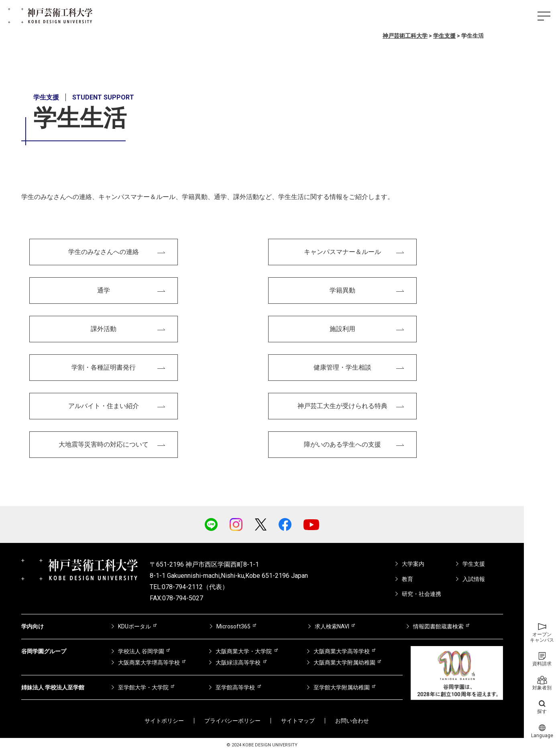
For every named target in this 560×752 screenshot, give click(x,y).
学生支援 (474, 564)
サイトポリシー (164, 721)
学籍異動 (342, 290)
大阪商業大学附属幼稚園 (344, 663)
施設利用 (342, 329)
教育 (407, 579)
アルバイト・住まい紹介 (104, 406)
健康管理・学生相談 (342, 367)
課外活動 (104, 329)
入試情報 (474, 579)
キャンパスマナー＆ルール (342, 252)
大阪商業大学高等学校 (342, 651)
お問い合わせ (352, 721)
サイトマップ (298, 721)
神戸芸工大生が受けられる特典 (342, 406)
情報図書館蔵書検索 (438, 626)
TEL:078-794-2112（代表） (189, 587)
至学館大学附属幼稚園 (342, 687)
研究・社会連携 (422, 594)
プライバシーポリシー (232, 721)
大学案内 (413, 564)
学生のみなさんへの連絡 (104, 252)
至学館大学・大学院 (143, 687)
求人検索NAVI (332, 626)
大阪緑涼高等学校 (238, 663)
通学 (104, 290)
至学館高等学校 (235, 687)
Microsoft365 (233, 626)
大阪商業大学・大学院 (244, 651)
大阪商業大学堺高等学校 (149, 663)
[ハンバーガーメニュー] (544, 16)
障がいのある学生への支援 (342, 444)
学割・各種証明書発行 (104, 367)
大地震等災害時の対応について (104, 444)
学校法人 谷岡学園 (141, 651)
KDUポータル (134, 626)
